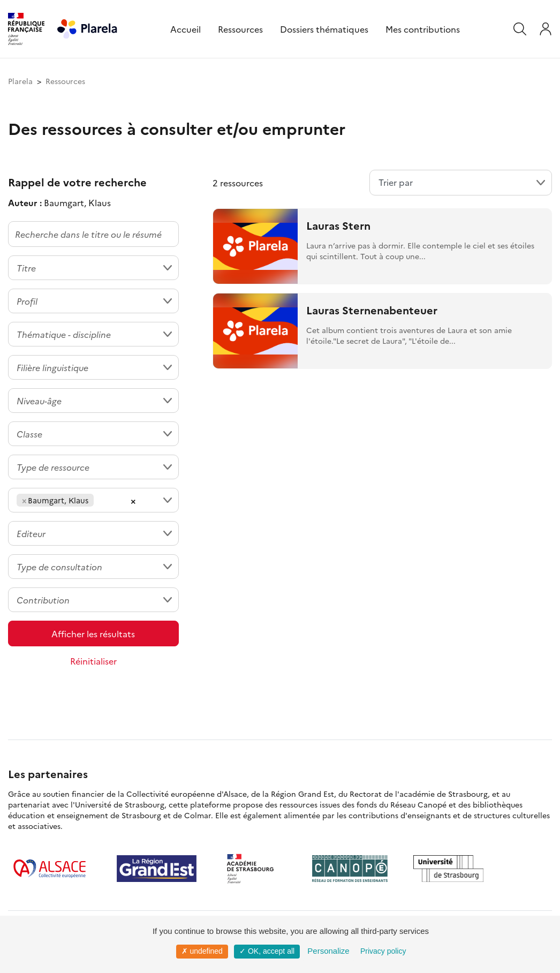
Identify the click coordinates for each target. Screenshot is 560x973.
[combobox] (93, 268)
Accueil (186, 29)
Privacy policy (383, 951)
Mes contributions (423, 29)
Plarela (20, 81)
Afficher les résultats (93, 633)
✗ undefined (202, 951)
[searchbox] (100, 500)
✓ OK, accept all (267, 951)
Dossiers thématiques (324, 29)
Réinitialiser (93, 661)
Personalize (328, 951)
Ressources (240, 29)
